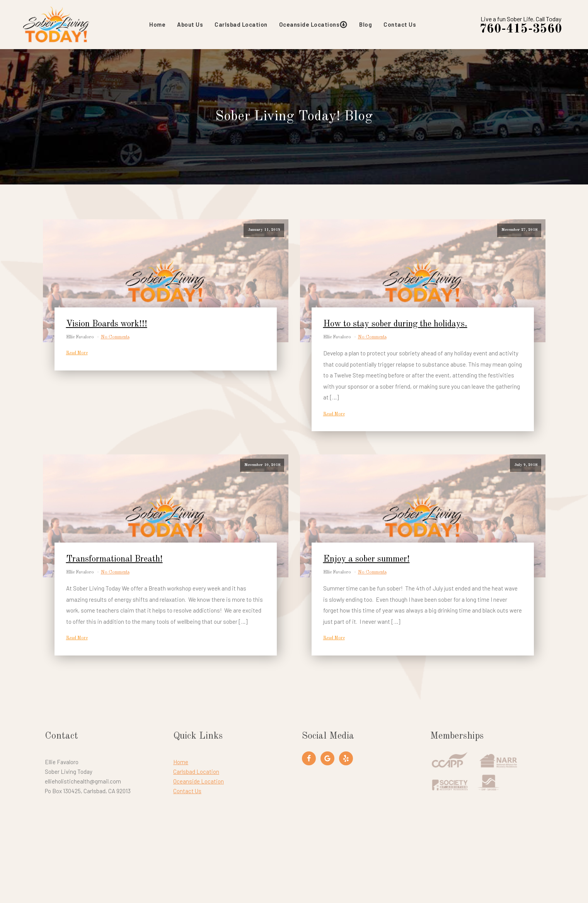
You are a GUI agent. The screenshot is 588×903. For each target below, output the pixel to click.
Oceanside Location (199, 782)
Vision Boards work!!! (107, 325)
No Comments (115, 338)
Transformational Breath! (114, 560)
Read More (77, 354)
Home (158, 25)
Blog (366, 25)
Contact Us (401, 25)
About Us (191, 25)
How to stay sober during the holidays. (395, 325)
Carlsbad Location (242, 25)
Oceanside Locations (314, 25)
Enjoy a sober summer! (366, 560)
